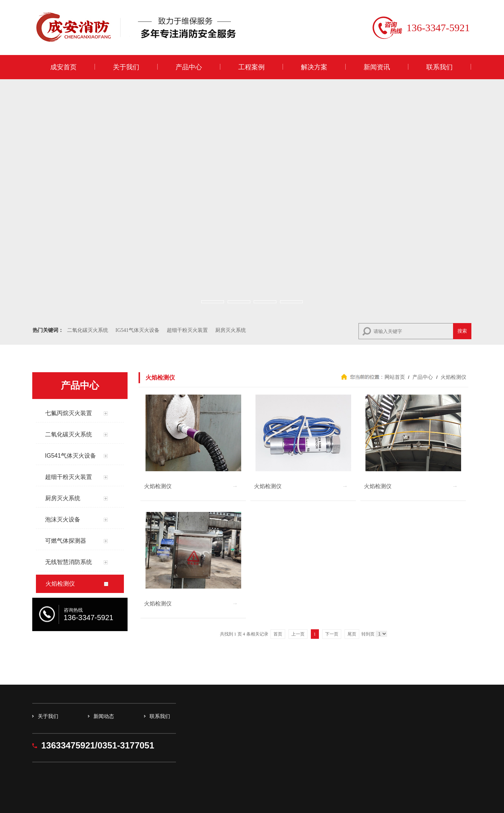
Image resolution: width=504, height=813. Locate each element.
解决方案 (314, 67)
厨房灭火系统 (231, 330)
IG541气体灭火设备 (137, 330)
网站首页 (395, 377)
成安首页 (63, 67)
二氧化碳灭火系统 (88, 330)
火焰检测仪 (453, 377)
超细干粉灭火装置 (187, 330)
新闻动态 (104, 716)
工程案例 (251, 67)
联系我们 (439, 67)
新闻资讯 (377, 67)
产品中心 (189, 67)
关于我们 (126, 67)
